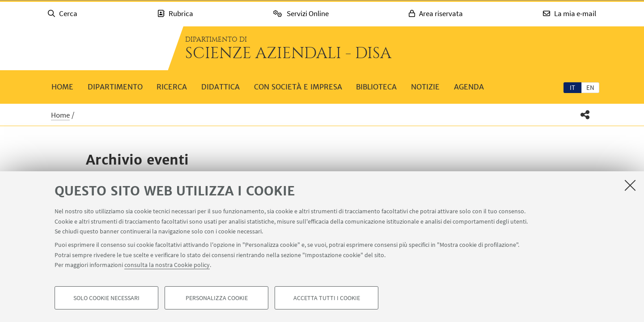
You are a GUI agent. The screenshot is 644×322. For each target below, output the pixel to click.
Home (62, 87)
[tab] (572, 87)
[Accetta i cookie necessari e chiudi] (630, 185)
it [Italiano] (572, 87)
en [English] (590, 87)
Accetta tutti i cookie (327, 298)
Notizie (425, 87)
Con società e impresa (298, 87)
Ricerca (172, 87)
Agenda (469, 87)
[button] (585, 115)
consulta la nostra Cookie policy (167, 265)
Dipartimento (115, 87)
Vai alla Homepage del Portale (103, 48)
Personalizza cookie (217, 298)
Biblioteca (376, 87)
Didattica (220, 87)
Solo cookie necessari (106, 298)
